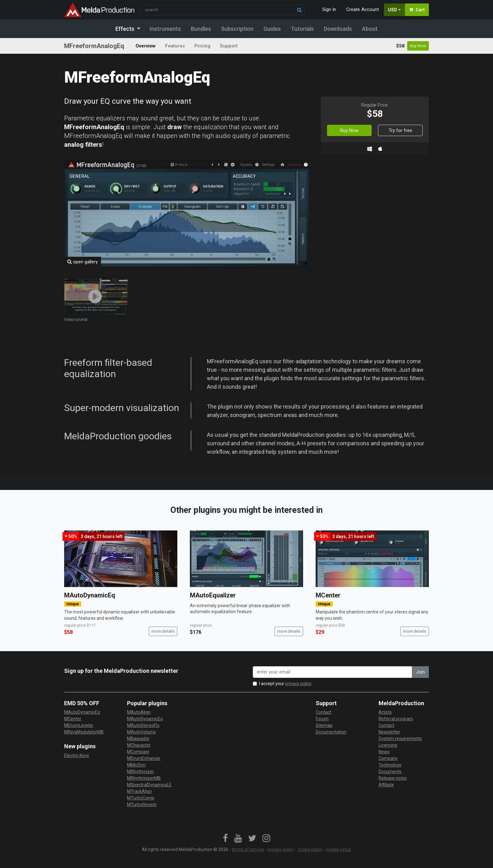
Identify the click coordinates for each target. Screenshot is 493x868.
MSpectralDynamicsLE (149, 785)
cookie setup (339, 849)
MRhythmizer (141, 772)
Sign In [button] (329, 9)
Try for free (400, 130)
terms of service (248, 849)
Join (420, 672)
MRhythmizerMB (144, 778)
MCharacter (139, 745)
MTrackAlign (139, 791)
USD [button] (393, 10)
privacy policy (298, 684)
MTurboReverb (142, 805)
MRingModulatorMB (84, 732)
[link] (225, 838)
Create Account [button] (363, 9)
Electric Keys (77, 755)
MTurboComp (141, 798)
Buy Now (418, 46)
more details (163, 631)
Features (175, 46)
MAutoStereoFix (143, 725)
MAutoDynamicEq (90, 595)
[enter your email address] (332, 672)
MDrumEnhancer (144, 758)
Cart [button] (417, 10)
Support (229, 46)
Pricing (202, 46)
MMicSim (136, 765)
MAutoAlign (139, 712)
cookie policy (310, 849)
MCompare (138, 752)
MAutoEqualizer (213, 595)
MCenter (328, 595)
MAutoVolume (141, 732)
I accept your (285, 684)
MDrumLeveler (79, 725)
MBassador (138, 739)
